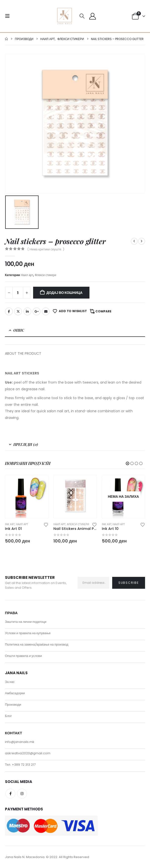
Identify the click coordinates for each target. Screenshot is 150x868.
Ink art (10, 524)
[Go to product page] (27, 497)
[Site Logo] (64, 16)
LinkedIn (27, 311)
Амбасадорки (15, 693)
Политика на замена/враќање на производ (37, 644)
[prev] (134, 241)
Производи (13, 705)
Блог (8, 716)
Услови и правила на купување (28, 633)
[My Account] (92, 16)
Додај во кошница (64, 293)
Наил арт (27, 275)
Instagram (22, 794)
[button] (9, 16)
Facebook (9, 311)
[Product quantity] (18, 293)
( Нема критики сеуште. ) (46, 249)
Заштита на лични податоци (26, 622)
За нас (10, 682)
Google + (37, 311)
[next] (142, 241)
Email (46, 311)
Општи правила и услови (23, 656)
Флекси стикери (45, 275)
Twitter (18, 311)
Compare (103, 311)
